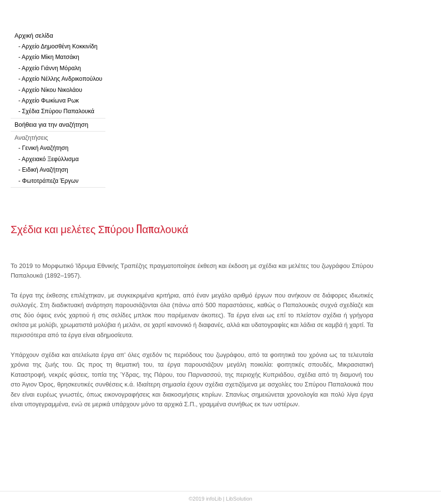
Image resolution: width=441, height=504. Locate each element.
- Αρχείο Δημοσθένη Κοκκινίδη (58, 46)
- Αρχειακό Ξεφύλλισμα (49, 159)
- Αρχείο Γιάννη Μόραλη (50, 68)
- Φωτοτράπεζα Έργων (48, 181)
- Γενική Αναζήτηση (44, 148)
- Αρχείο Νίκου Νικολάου (50, 90)
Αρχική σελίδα (34, 36)
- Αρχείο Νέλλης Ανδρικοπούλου (60, 79)
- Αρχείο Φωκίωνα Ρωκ (49, 101)
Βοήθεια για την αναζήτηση (51, 125)
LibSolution (239, 499)
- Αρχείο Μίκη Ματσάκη (49, 57)
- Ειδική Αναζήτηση (43, 170)
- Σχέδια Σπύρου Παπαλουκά (56, 111)
